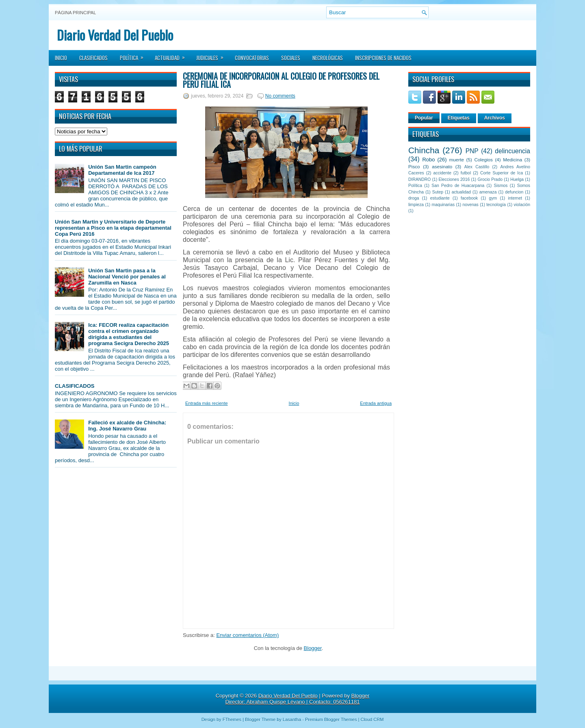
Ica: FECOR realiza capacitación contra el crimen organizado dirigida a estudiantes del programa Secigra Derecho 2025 (129, 334)
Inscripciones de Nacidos (383, 58)
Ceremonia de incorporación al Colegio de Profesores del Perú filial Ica (281, 80)
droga (414, 198)
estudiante (440, 198)
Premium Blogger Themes (331, 719)
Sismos (500, 186)
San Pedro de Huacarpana (458, 186)
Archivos (495, 118)
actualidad (461, 192)
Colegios (483, 160)
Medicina (512, 160)
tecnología (496, 205)
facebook (469, 198)
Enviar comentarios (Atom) (247, 635)
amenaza (488, 192)
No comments (280, 96)
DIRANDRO (419, 179)
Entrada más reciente (207, 403)
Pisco (414, 166)
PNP (472, 151)
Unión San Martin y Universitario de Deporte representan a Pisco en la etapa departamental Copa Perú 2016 (113, 228)
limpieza (416, 205)
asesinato (442, 166)
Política (134, 55)
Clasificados (93, 58)
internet (515, 198)
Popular (424, 118)
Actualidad (172, 55)
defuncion (514, 192)
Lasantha (292, 719)
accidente (442, 173)
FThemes (232, 719)
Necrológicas (328, 58)
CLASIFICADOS (75, 386)
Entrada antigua (376, 403)
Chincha (424, 150)
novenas (471, 205)
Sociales (291, 58)
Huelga (517, 179)
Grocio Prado (490, 179)
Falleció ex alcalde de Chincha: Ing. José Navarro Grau (127, 426)
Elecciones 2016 (454, 179)
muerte (457, 160)
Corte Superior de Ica (502, 173)
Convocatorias (252, 58)
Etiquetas (459, 118)
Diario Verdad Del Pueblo (115, 35)
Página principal (75, 13)
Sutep (438, 192)
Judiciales (212, 55)
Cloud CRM (372, 719)
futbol (466, 173)
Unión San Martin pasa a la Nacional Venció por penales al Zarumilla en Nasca (127, 277)
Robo (428, 160)
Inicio (61, 58)
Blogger (313, 648)
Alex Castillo (477, 167)
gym (493, 198)
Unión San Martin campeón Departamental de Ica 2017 (122, 170)
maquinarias (443, 205)
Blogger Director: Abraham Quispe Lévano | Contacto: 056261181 (298, 699)
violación (522, 205)
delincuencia (512, 151)
